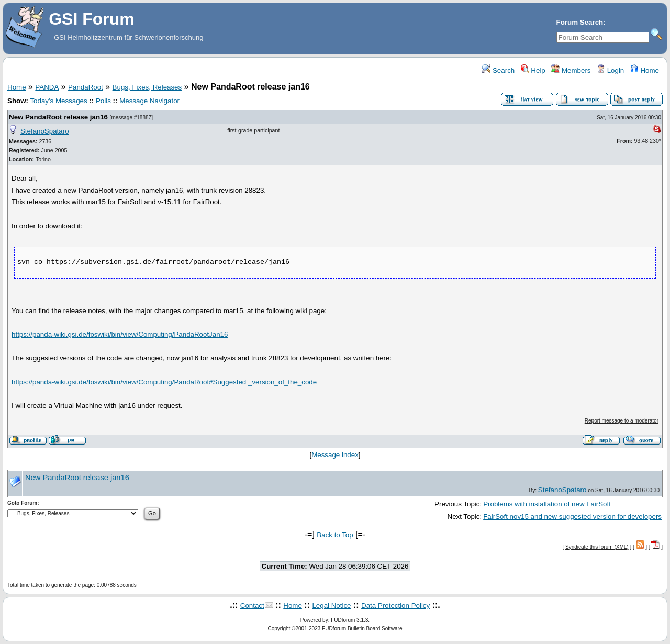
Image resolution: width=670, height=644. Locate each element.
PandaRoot (86, 87)
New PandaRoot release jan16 (58, 117)
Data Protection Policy (395, 606)
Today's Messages (58, 101)
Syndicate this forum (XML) (597, 547)
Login (610, 70)
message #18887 (131, 118)
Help (533, 70)
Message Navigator (149, 101)
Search (498, 70)
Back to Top (335, 535)
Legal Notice (331, 606)
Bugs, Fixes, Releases (147, 87)
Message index (335, 455)
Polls (103, 101)
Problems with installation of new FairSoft (547, 504)
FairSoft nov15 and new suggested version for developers (572, 517)
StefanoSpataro (45, 131)
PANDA (47, 87)
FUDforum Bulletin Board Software (362, 629)
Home (645, 70)
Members (571, 70)
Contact (252, 606)
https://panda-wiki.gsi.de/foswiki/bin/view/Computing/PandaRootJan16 (120, 334)
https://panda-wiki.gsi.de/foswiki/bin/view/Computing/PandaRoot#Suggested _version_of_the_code (164, 382)
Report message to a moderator (622, 421)
